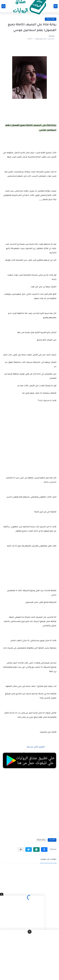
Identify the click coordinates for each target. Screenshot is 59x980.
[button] (44, 849)
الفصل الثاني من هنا (35, 747)
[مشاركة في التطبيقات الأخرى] (21, 849)
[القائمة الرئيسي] (56, 6)
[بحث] (3, 6)
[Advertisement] (30, 443)
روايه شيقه (51, 19)
